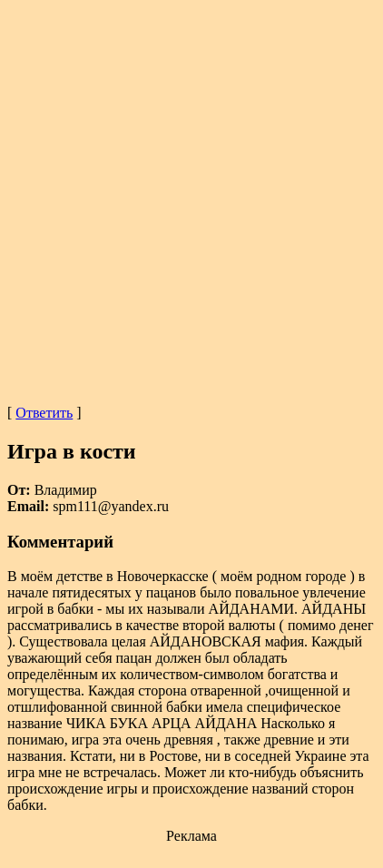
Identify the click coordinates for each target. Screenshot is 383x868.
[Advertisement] (191, 199)
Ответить (44, 413)
